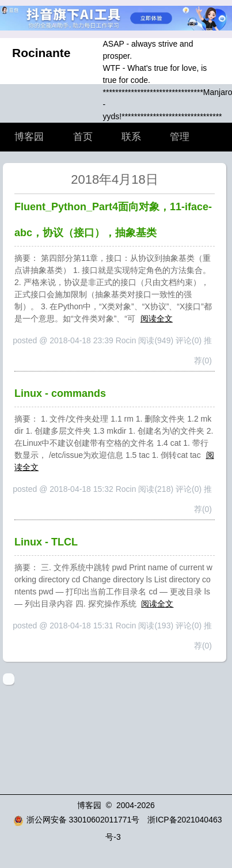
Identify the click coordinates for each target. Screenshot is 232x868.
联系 (131, 137)
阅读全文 (157, 319)
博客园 (29, 137)
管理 (180, 137)
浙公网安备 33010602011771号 (77, 820)
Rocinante (41, 53)
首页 (83, 137)
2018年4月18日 (115, 179)
